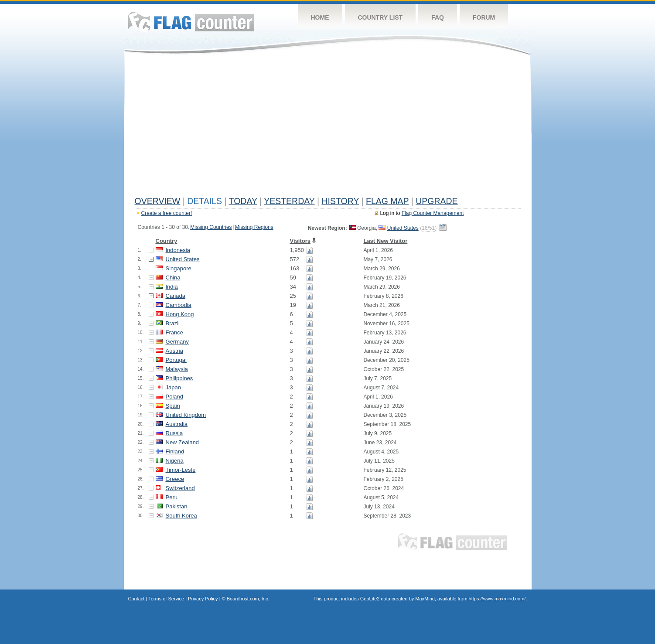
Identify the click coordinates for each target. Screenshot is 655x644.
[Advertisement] (328, 127)
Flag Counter (191, 22)
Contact (136, 599)
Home (320, 17)
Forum (484, 17)
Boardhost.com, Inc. (248, 599)
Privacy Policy (203, 599)
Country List (380, 17)
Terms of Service (166, 599)
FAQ (438, 17)
